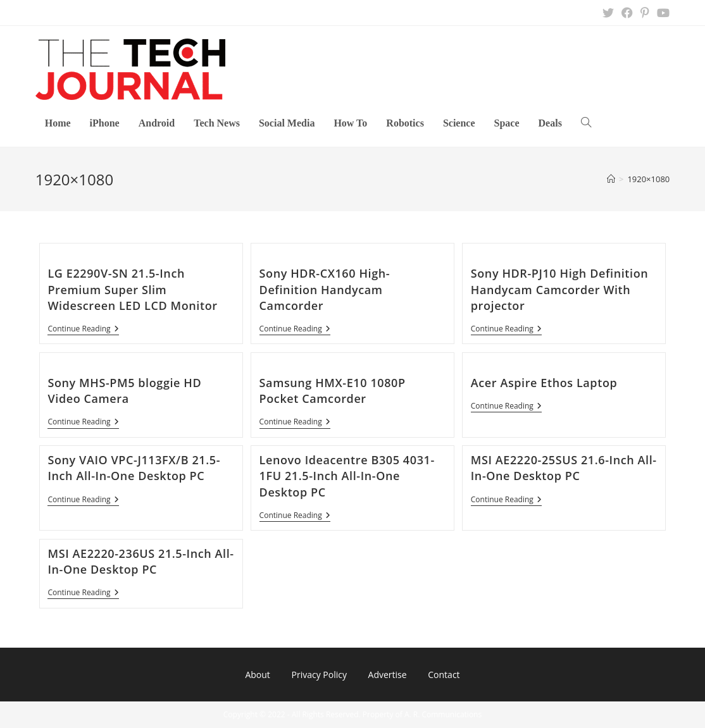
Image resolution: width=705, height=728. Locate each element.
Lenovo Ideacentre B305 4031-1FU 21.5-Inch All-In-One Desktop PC (347, 476)
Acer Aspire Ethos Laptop (544, 383)
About (257, 675)
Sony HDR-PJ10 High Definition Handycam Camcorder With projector (560, 289)
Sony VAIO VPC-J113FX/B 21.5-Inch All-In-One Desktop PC (134, 468)
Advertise (388, 675)
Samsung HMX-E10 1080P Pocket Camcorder (333, 391)
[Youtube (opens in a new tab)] (661, 13)
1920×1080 (648, 179)
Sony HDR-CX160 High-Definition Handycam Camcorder (325, 289)
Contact (444, 675)
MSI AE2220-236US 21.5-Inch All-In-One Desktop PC (140, 561)
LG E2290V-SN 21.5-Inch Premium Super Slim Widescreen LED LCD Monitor (132, 289)
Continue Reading (83, 330)
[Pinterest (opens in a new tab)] (645, 13)
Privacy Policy (319, 675)
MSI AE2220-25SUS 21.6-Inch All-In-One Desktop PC (564, 468)
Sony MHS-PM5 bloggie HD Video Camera (124, 391)
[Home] (611, 179)
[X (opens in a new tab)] (608, 13)
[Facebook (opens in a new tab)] (627, 13)
